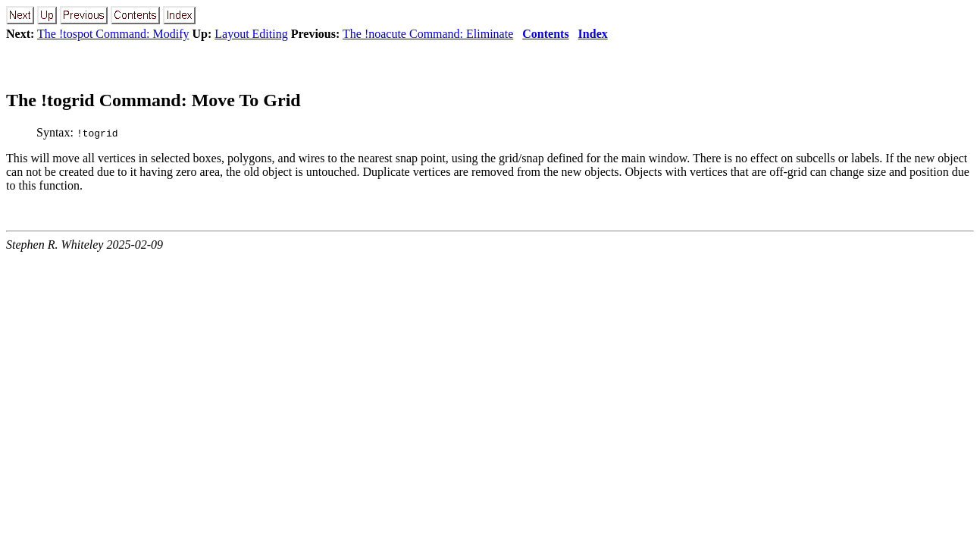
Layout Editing (251, 34)
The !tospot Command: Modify (113, 34)
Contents (545, 34)
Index (593, 34)
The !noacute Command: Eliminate (428, 34)
